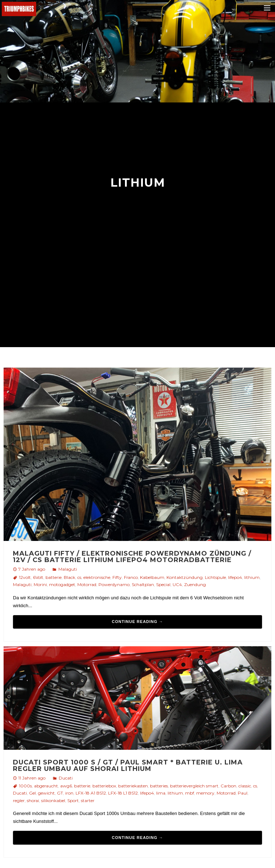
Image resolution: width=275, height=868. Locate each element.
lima (161, 793)
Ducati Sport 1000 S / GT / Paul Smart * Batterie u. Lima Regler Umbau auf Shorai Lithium (128, 766)
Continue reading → (137, 622)
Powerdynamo (114, 584)
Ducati (66, 778)
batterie (54, 577)
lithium (252, 577)
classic (245, 786)
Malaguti (68, 569)
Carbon (228, 786)
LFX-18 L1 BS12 (123, 793)
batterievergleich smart (194, 786)
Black (69, 577)
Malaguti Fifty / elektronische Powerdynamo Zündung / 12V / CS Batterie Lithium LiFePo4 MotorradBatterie (132, 557)
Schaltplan (143, 584)
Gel (32, 793)
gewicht (46, 793)
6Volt (38, 577)
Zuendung (195, 584)
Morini (40, 584)
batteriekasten (133, 786)
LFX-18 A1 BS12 (91, 793)
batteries (159, 786)
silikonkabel (53, 800)
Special (163, 584)
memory (205, 793)
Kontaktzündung (185, 577)
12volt (25, 577)
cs (79, 577)
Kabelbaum (152, 577)
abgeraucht (46, 786)
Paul (243, 793)
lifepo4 (235, 577)
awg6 (66, 786)
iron (69, 793)
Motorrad (87, 584)
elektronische (97, 577)
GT (60, 793)
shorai (33, 800)
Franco (131, 577)
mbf (190, 793)
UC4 (177, 584)
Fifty (117, 577)
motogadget (62, 584)
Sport (73, 800)
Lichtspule (215, 577)
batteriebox (104, 786)
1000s (25, 786)
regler (19, 800)
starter (88, 800)
